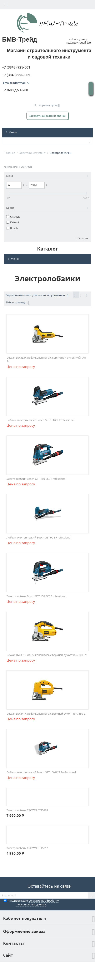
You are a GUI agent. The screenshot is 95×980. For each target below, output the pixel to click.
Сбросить (83, 238)
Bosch (12, 228)
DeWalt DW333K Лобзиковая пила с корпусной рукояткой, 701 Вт (46, 359)
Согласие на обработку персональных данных (38, 902)
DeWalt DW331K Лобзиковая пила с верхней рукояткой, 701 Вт (46, 655)
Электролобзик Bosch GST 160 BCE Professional (36, 479)
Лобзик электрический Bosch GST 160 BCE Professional (41, 772)
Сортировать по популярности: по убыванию (37, 296)
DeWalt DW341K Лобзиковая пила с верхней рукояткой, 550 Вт (46, 714)
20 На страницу (17, 303)
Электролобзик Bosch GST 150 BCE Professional (36, 596)
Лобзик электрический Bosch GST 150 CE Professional (40, 420)
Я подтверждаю (31, 902)
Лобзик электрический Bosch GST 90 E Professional (39, 537)
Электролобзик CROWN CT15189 (27, 810)
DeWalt (13, 222)
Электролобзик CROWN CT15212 (27, 848)
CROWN (13, 217)
